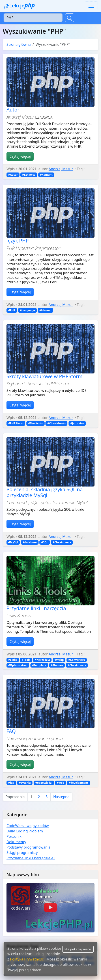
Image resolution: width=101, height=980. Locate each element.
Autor (13, 110)
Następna (61, 797)
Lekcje (19, 5)
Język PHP (18, 241)
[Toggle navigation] (91, 6)
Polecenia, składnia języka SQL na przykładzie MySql (45, 492)
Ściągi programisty (22, 853)
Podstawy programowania (28, 847)
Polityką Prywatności (27, 959)
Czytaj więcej (20, 156)
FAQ (11, 731)
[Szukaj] (33, 18)
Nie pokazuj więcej (78, 949)
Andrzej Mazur (61, 169)
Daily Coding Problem (25, 831)
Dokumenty (16, 842)
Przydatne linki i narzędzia (36, 608)
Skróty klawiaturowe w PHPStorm (44, 376)
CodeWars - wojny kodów (28, 826)
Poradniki (14, 836)
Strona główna (19, 44)
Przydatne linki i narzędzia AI (31, 858)
